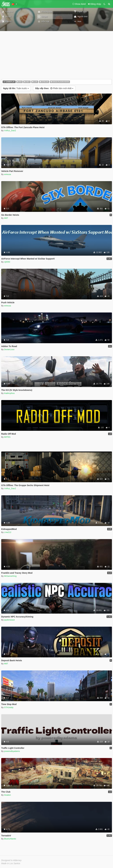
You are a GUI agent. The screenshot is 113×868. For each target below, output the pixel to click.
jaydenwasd (9, 620)
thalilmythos (9, 393)
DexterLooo (9, 349)
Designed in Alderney (11, 860)
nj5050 (7, 262)
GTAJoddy (9, 707)
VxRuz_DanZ (10, 131)
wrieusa (8, 174)
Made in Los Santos (11, 863)
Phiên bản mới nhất (54, 88)
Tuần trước (16, 88)
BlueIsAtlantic (10, 839)
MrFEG (7, 437)
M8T (6, 218)
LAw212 (8, 532)
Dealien (8, 795)
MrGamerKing (10, 576)
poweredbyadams (12, 751)
